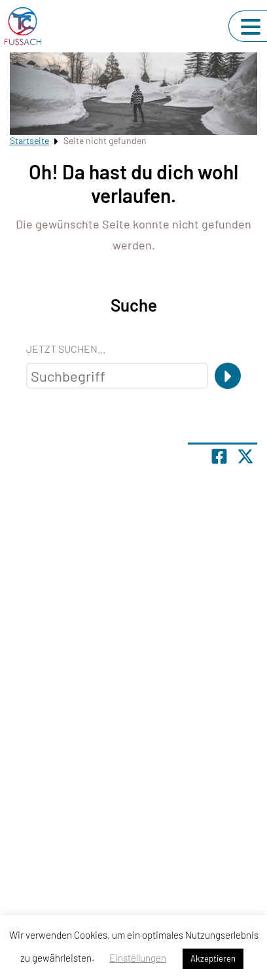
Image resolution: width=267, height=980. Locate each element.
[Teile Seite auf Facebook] (219, 456)
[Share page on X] (245, 456)
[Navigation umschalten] (251, 27)
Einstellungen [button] (138, 958)
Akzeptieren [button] (213, 958)
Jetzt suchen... (66, 349)
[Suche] (228, 376)
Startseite (29, 140)
